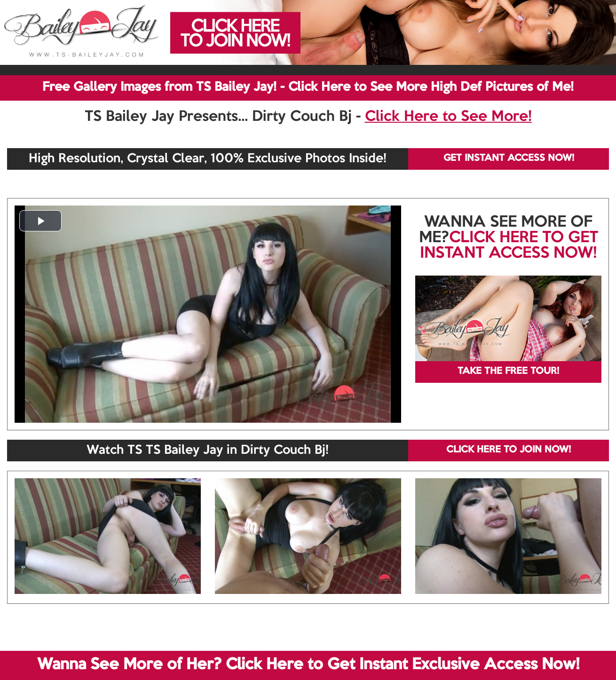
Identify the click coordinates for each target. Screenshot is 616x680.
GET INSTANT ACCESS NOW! (509, 158)
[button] (40, 221)
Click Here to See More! (448, 117)
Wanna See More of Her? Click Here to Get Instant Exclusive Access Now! (308, 665)
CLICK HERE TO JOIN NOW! (509, 450)
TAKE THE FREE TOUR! (508, 372)
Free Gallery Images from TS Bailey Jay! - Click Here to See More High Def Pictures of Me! (308, 87)
